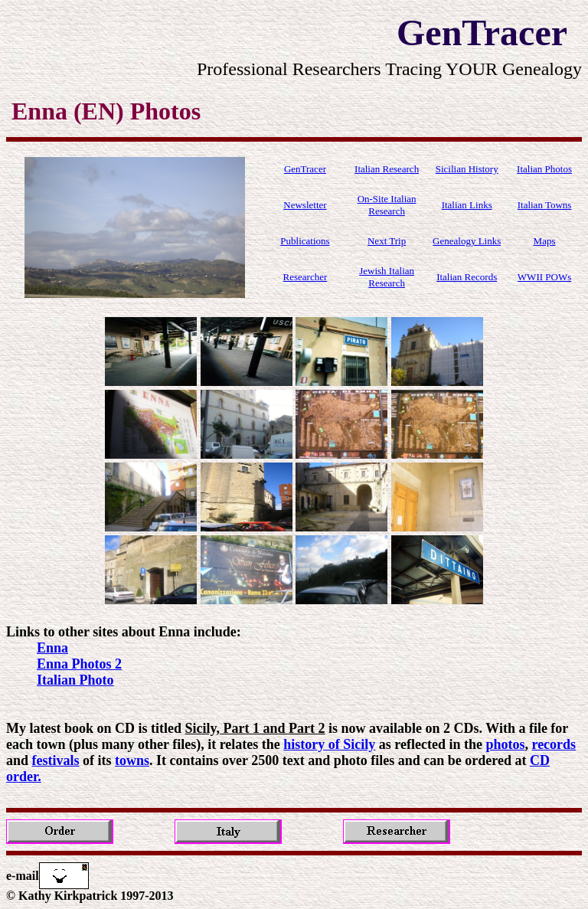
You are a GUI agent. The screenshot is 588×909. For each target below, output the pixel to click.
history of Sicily (329, 744)
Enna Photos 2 (79, 664)
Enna (52, 648)
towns (132, 760)
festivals (56, 760)
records (554, 744)
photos (505, 744)
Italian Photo (75, 680)
